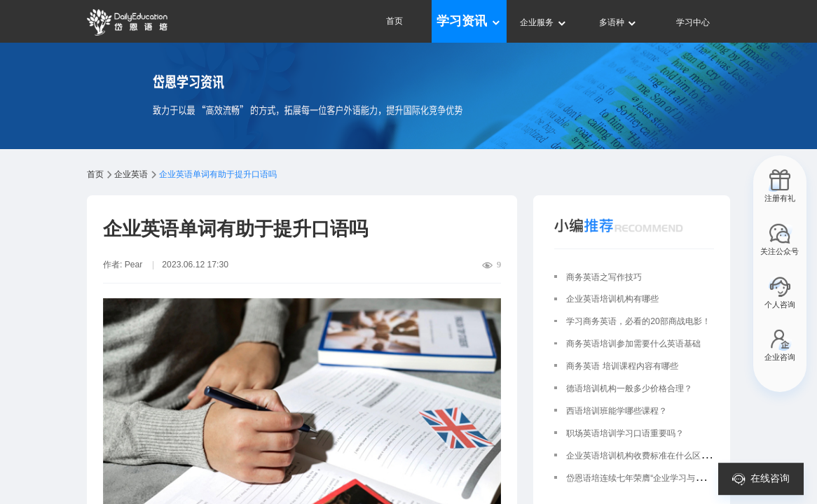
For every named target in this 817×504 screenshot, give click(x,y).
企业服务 (543, 22)
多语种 (618, 22)
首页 (394, 21)
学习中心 (693, 22)
